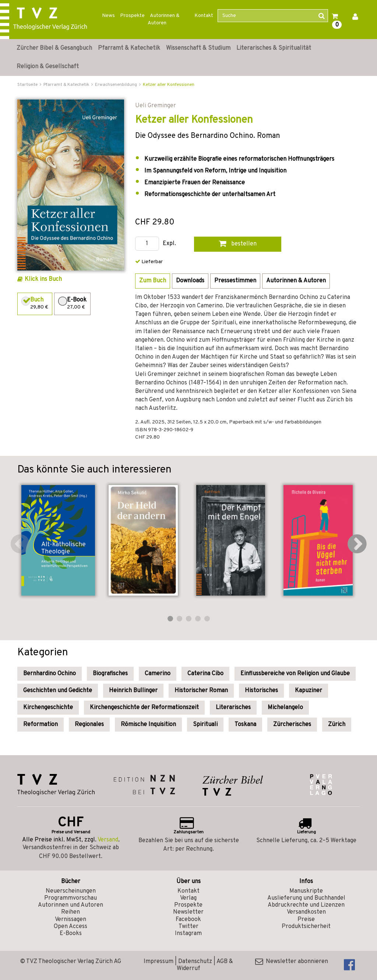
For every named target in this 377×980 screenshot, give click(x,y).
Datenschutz (195, 962)
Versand (108, 840)
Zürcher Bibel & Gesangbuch (54, 48)
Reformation (40, 725)
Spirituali (205, 725)
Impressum (158, 962)
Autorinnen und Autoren (71, 905)
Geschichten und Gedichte (58, 691)
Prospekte (132, 16)
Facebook (188, 920)
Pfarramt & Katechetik (129, 48)
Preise (306, 920)
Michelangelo (285, 708)
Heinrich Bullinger (133, 691)
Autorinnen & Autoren (164, 19)
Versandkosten (306, 912)
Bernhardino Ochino (50, 674)
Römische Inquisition (148, 725)
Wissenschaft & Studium (198, 48)
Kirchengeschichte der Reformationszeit (144, 708)
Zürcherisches (292, 725)
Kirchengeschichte (48, 708)
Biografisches (110, 674)
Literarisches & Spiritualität (274, 48)
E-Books (71, 934)
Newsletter (188, 912)
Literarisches (233, 708)
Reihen (71, 912)
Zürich (337, 725)
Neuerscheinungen (71, 891)
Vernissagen (71, 920)
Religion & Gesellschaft (48, 67)
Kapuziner (309, 691)
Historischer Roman (201, 691)
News (108, 16)
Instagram (188, 934)
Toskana (245, 725)
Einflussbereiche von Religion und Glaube (295, 674)
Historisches (261, 691)
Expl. (169, 244)
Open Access (71, 927)
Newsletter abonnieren (292, 962)
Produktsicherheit (306, 927)
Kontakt (204, 16)
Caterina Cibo (205, 674)
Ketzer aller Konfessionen (169, 85)
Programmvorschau (71, 898)
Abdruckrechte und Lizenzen (306, 905)
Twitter (188, 927)
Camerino (158, 674)
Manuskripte (306, 891)
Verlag (188, 898)
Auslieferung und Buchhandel (306, 898)
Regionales (89, 725)
